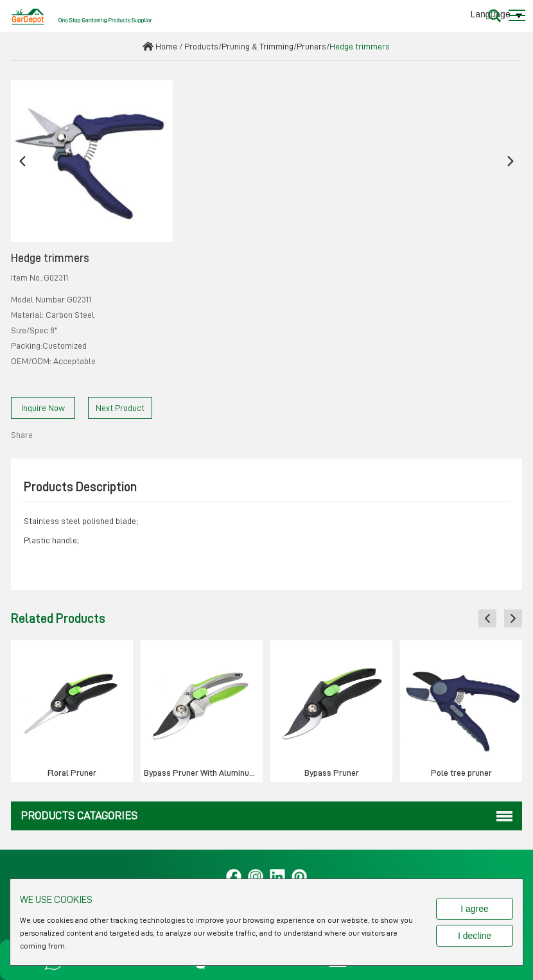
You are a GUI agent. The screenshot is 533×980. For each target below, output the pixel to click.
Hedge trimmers (360, 46)
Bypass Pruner (332, 773)
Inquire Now (43, 408)
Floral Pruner (72, 773)
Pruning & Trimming (258, 46)
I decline (475, 936)
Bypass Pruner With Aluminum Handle (203, 773)
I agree (475, 909)
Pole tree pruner (461, 773)
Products (201, 46)
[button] (22, 162)
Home (166, 46)
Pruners (311, 46)
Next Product (120, 408)
